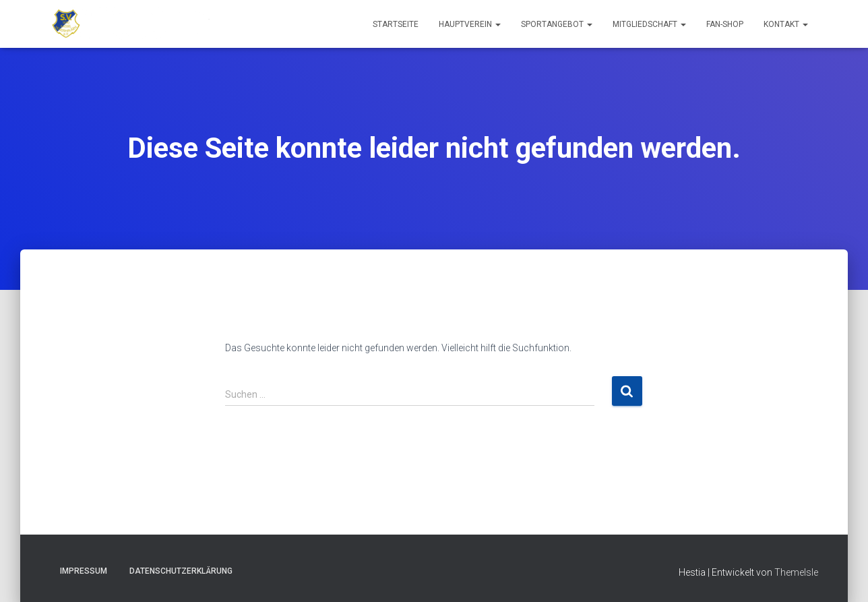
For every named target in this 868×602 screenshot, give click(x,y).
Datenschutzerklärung (181, 571)
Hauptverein (470, 24)
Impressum (84, 571)
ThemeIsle (796, 572)
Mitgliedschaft (649, 24)
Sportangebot (557, 24)
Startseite (396, 24)
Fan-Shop (725, 24)
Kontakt (786, 24)
